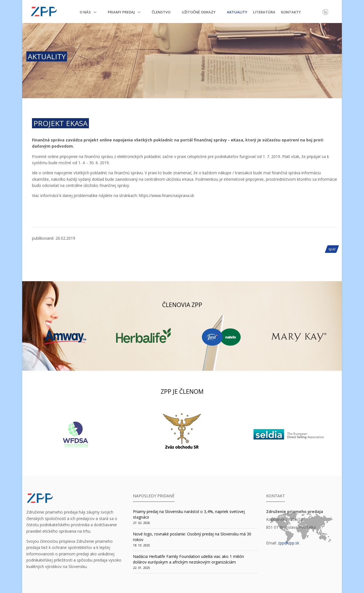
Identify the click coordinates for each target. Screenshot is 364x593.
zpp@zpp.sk (289, 543)
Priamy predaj (122, 12)
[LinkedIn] (325, 12)
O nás (86, 12)
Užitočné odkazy (199, 12)
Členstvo (161, 12)
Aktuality (237, 12)
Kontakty (291, 12)
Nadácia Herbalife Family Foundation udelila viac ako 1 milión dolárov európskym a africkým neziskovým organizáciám (188, 559)
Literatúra (264, 12)
